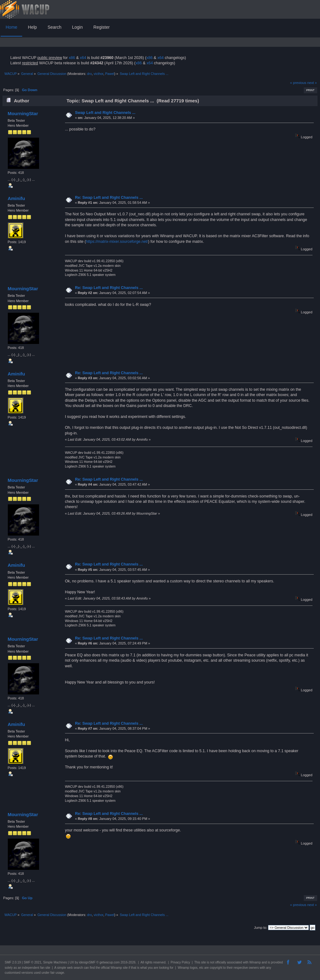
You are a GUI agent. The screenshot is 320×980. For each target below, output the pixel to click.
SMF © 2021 (32, 962)
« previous (298, 83)
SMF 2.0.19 (13, 962)
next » (312, 83)
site (203, 962)
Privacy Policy (180, 962)
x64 (83, 58)
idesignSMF (87, 962)
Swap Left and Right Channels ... (105, 113)
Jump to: (261, 928)
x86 (72, 58)
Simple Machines (55, 962)
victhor (99, 74)
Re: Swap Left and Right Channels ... (109, 198)
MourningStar (23, 113)
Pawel (110, 74)
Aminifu (16, 198)
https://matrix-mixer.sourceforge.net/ (117, 242)
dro (89, 74)
